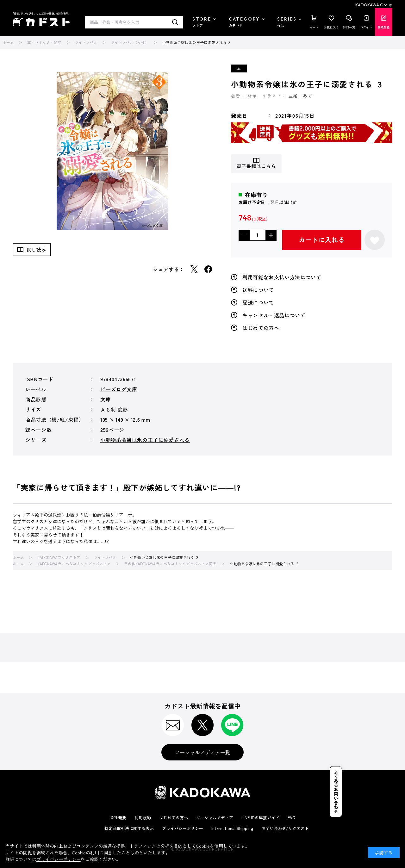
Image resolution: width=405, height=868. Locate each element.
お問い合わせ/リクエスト (285, 828)
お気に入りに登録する (375, 240)
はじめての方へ (261, 328)
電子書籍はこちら (256, 166)
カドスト (41, 19)
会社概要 (118, 818)
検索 (175, 22)
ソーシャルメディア (215, 818)
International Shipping (232, 828)
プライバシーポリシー (183, 828)
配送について (258, 302)
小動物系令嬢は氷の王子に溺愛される (145, 440)
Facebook (208, 269)
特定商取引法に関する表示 (129, 828)
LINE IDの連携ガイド (260, 818)
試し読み (36, 249)
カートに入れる (322, 240)
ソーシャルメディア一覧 (202, 752)
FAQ (292, 818)
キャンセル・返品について (274, 315)
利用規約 (143, 818)
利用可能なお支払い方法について (282, 277)
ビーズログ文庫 (119, 389)
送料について (258, 290)
